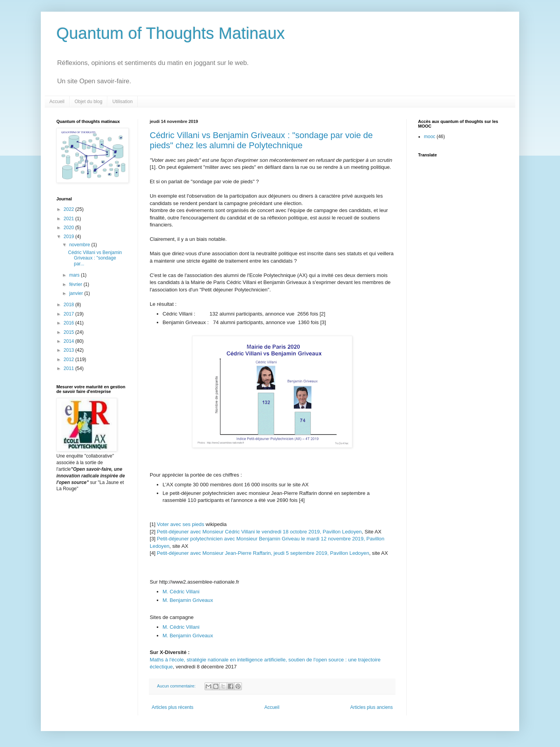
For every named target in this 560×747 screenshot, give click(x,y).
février (76, 284)
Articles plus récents (172, 707)
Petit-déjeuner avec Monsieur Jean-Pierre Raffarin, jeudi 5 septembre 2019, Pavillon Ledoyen (263, 553)
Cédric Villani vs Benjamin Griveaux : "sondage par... (95, 258)
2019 (70, 237)
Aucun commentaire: (177, 686)
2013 (70, 350)
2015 (70, 332)
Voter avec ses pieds (181, 524)
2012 (70, 359)
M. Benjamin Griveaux (188, 600)
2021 (70, 219)
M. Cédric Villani (181, 592)
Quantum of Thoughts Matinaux (171, 33)
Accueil (57, 102)
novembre (80, 245)
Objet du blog (88, 102)
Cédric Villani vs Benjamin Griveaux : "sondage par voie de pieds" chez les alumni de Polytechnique (261, 140)
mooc (430, 137)
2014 (70, 341)
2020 (70, 228)
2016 (70, 323)
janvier (77, 293)
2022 (70, 209)
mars (75, 275)
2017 (70, 314)
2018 (70, 305)
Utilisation (122, 102)
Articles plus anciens (372, 707)
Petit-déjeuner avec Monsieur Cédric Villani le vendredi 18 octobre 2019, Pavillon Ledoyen (259, 532)
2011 (70, 368)
